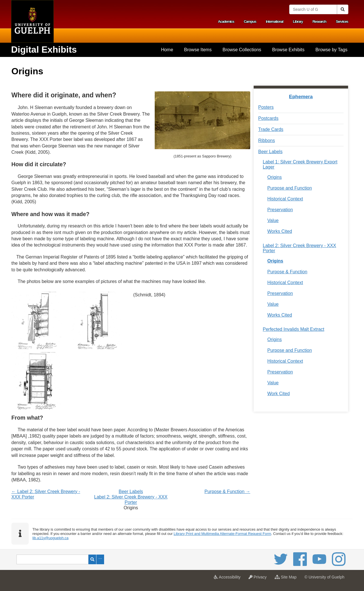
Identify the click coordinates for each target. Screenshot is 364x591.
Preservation (280, 210)
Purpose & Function (287, 272)
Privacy (259, 579)
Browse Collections (242, 50)
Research (319, 21)
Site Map (287, 579)
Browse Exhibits (288, 50)
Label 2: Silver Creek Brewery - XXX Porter (299, 248)
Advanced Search (100, 559)
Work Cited (279, 394)
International (275, 21)
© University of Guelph (324, 577)
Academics (226, 21)
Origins (275, 177)
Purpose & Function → (227, 492)
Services (342, 21)
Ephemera (301, 97)
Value (273, 220)
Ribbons (267, 140)
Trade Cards (271, 129)
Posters (266, 107)
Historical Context (285, 199)
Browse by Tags (331, 50)
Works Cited (280, 231)
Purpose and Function (290, 188)
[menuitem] (167, 50)
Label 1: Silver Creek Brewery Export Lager (300, 164)
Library (298, 21)
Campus (250, 21)
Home (167, 50)
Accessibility (228, 579)
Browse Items (198, 50)
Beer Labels (131, 492)
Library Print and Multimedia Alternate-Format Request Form (223, 534)
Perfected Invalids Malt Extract (293, 329)
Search (92, 559)
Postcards (268, 118)
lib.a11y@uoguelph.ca (50, 538)
